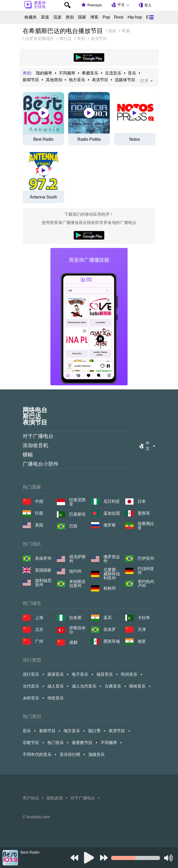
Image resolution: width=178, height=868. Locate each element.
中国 (39, 501)
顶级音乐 (96, 754)
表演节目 (100, 80)
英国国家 (43, 570)
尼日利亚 (112, 501)
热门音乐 (56, 743)
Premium (95, 5)
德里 (142, 641)
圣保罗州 (43, 558)
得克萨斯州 (77, 559)
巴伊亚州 (146, 558)
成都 (73, 642)
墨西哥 (144, 513)
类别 (70, 17)
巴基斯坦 (77, 514)
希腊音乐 (90, 73)
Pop (106, 17)
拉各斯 (75, 618)
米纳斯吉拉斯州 (77, 584)
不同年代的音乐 (37, 754)
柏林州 (110, 588)
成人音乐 (56, 686)
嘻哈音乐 (137, 686)
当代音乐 (31, 686)
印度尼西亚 (77, 502)
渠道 (45, 17)
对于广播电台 (38, 436)
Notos (135, 139)
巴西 (73, 526)
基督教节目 (82, 743)
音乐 (132, 73)
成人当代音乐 (84, 686)
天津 (142, 629)
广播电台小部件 (41, 464)
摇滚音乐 (56, 674)
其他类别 (54, 80)
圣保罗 (110, 629)
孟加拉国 (112, 513)
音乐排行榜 (70, 754)
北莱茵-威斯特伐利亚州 (112, 574)
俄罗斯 (110, 525)
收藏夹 (31, 17)
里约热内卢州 (146, 584)
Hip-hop (135, 17)
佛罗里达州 (112, 559)
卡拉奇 (144, 618)
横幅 (28, 455)
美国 (39, 525)
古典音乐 (113, 686)
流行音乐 (31, 674)
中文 (121, 5)
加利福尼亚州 (43, 583)
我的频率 (44, 73)
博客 (94, 17)
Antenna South (43, 197)
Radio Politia (89, 139)
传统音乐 (56, 698)
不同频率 (67, 73)
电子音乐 (80, 674)
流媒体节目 (125, 80)
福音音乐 (105, 674)
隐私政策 (55, 798)
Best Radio (43, 139)
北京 (39, 629)
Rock (119, 17)
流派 (57, 17)
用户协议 (31, 798)
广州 (39, 641)
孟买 (108, 618)
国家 (82, 17)
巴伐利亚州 (146, 571)
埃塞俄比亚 (146, 526)
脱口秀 (94, 731)
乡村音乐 (31, 698)
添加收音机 (35, 445)
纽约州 (75, 571)
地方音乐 (77, 80)
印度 (39, 513)
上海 (39, 618)
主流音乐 (113, 73)
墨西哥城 (112, 641)
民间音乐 (129, 674)
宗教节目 (31, 743)
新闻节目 (31, 80)
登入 (148, 5)
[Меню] (152, 17)
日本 (142, 501)
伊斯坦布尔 (77, 630)
